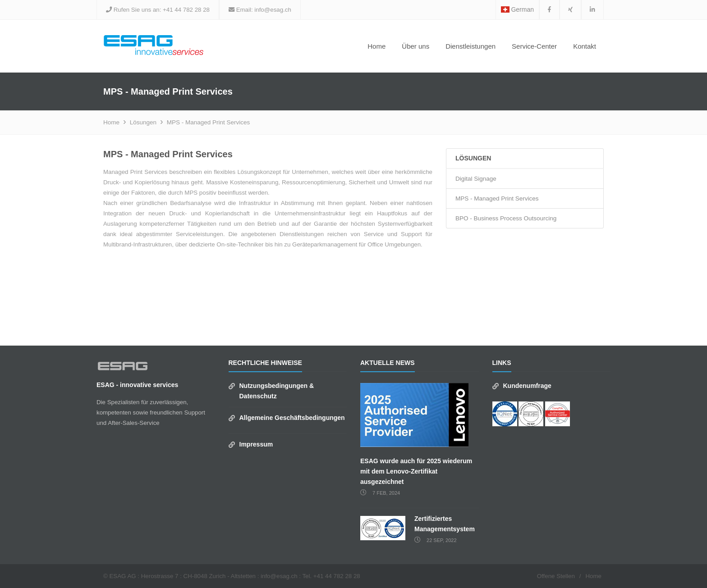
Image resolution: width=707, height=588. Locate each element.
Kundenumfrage (527, 386)
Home (376, 46)
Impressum (256, 444)
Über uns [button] (415, 46)
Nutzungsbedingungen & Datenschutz (277, 391)
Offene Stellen (556, 576)
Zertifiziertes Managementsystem (445, 524)
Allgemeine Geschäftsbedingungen (292, 418)
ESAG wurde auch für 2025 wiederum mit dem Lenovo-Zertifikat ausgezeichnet (416, 471)
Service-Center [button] (534, 46)
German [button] (517, 9)
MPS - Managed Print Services (209, 122)
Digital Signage (476, 179)
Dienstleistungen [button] (471, 46)
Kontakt (585, 46)
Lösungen (143, 122)
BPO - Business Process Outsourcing (506, 218)
